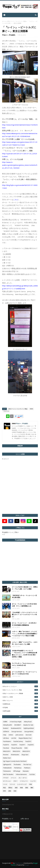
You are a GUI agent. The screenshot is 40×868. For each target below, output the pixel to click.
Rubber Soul (7, 758)
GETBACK (6, 732)
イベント (14, 778)
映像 (21, 788)
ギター (15, 781)
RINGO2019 (26, 751)
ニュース (6, 411)
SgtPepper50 (7, 765)
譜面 (10, 791)
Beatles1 (6, 728)
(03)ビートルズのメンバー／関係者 (20, 693)
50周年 (5, 722)
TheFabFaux (18, 768)
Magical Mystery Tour (25, 738)
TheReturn (27, 768)
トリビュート (24, 781)
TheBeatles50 (7, 768)
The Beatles (17, 765)
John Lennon (19, 735)
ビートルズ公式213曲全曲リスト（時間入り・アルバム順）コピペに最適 (25, 588)
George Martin (29, 732)
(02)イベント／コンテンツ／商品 (17, 21)
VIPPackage (17, 771)
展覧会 (10, 788)
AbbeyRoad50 (8, 725)
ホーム (4, 21)
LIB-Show (6, 738)
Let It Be (14, 738)
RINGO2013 (7, 751)
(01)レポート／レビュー (20, 686)
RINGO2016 (16, 751)
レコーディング (22, 784)
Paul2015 (14, 745)
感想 (16, 788)
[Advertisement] (18, 845)
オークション (7, 781)
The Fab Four (27, 765)
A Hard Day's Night (16, 722)
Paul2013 (28, 741)
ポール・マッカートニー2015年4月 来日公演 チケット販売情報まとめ (24, 605)
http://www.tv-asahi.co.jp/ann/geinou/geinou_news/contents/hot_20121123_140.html (20, 165)
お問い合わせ (25, 819)
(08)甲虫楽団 (20, 711)
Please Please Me (17, 748)
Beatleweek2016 (16, 728)
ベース (5, 784)
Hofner (11, 735)
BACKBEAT (18, 725)
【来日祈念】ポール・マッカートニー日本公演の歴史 (24, 596)
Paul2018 (31, 745)
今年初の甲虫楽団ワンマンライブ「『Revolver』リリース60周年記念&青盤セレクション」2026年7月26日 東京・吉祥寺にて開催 (25, 654)
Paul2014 (6, 745)
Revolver (6, 755)
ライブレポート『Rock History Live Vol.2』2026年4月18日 (23, 664)
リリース (12, 784)
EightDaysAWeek (29, 728)
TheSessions (7, 771)
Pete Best (6, 748)
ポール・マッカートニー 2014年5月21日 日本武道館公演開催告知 (24, 624)
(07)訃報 (20, 707)
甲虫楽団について (8, 819)
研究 (4, 791)
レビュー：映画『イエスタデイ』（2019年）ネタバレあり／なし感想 (25, 643)
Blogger (27, 865)
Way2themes (19, 863)
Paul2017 (22, 745)
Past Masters (7, 741)
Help (5, 735)
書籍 (27, 788)
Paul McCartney (18, 741)
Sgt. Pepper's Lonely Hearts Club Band (15, 761)
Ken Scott (29, 735)
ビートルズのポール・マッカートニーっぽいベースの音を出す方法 (24, 673)
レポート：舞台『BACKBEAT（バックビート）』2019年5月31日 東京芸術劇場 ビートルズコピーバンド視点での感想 (25, 634)
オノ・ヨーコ (23, 778)
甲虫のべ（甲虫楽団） (9, 35)
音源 (15, 791)
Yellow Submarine (21, 774)
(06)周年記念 (20, 704)
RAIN (31, 409)
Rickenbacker (15, 755)
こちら (16, 199)
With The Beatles (8, 774)
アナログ (6, 778)
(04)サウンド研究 (20, 697)
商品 (4, 788)
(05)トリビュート (20, 700)
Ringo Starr (25, 755)
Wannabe (26, 771)
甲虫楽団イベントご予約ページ (10, 533)
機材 (32, 788)
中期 (30, 784)
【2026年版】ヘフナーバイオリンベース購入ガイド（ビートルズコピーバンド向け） (25, 615)
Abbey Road (28, 722)
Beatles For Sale (28, 725)
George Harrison (17, 732)
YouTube (32, 774)
